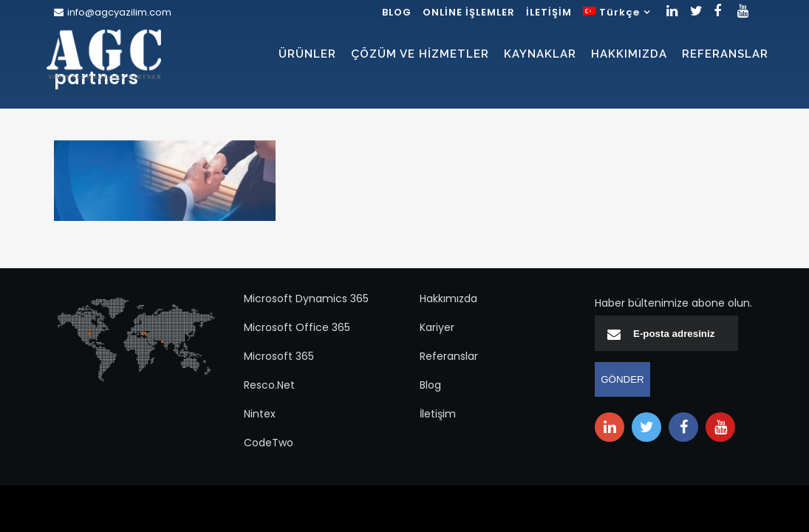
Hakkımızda (448, 299)
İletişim (438, 414)
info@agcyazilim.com (119, 12)
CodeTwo (269, 443)
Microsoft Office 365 (297, 327)
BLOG (397, 12)
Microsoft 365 (279, 356)
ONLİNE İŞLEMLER (469, 12)
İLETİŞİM (549, 12)
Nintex (260, 414)
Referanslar (449, 356)
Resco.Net (269, 385)
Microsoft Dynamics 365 (306, 299)
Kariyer (437, 327)
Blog (430, 385)
